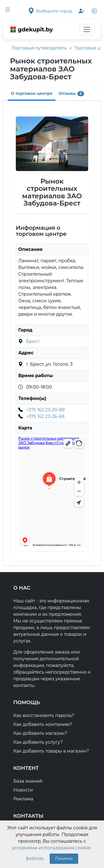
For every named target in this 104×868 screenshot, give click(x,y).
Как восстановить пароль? (44, 715)
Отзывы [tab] (72, 94)
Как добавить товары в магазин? (51, 751)
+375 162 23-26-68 (45, 416)
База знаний (28, 781)
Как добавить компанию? (43, 724)
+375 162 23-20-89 (45, 410)
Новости (23, 790)
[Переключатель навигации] (87, 29)
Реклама (23, 799)
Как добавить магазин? (40, 733)
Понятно (64, 859)
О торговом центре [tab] (32, 93)
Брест (33, 341)
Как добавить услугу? (38, 742)
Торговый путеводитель (39, 48)
